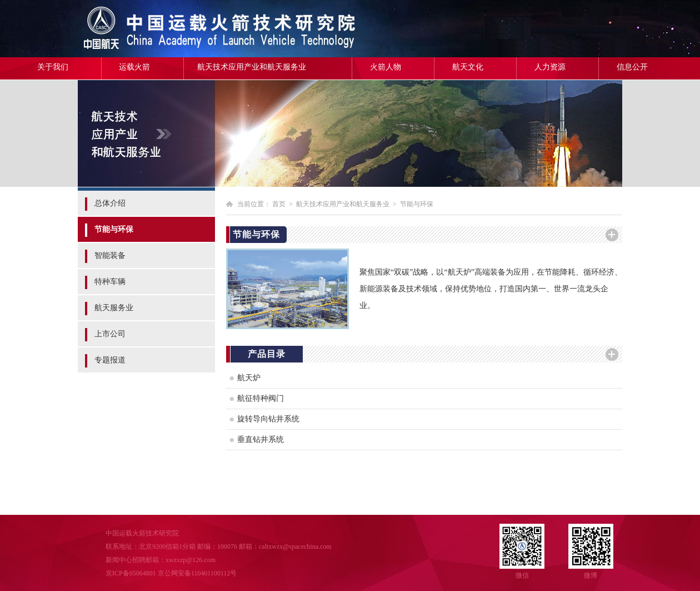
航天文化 (468, 67)
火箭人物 (386, 67)
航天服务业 (114, 308)
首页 (279, 204)
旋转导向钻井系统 (268, 419)
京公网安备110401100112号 (197, 573)
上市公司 (110, 334)
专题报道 (110, 360)
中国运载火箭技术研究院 (158, 29)
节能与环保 (114, 229)
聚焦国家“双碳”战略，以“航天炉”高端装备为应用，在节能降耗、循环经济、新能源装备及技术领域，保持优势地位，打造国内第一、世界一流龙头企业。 (491, 289)
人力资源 (550, 67)
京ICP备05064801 (131, 573)
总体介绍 (110, 203)
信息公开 (632, 67)
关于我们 (53, 67)
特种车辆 (110, 282)
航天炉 (249, 378)
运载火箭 (134, 67)
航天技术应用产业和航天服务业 (252, 67)
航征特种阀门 (261, 398)
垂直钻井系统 (261, 439)
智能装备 (110, 255)
